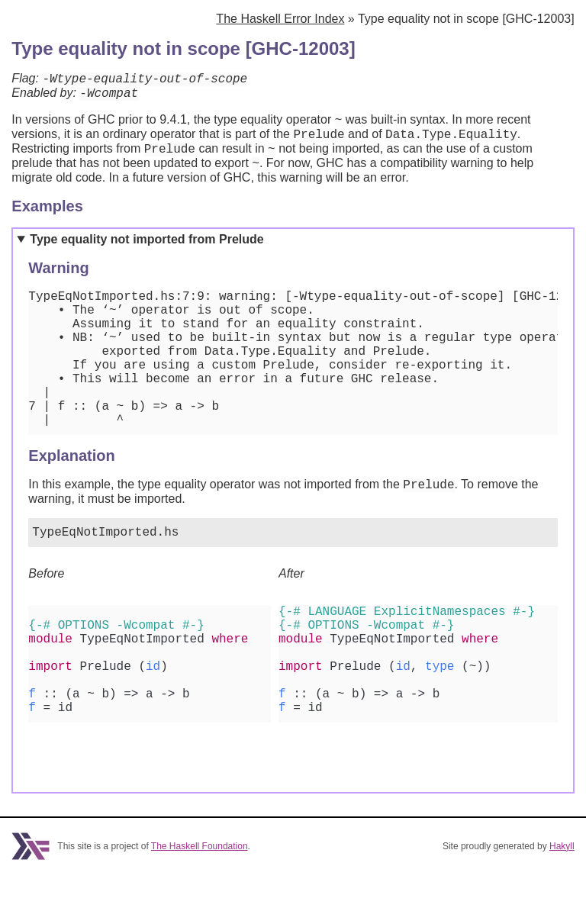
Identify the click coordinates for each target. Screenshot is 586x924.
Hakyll (562, 896)
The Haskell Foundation (200, 896)
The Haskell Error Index (280, 19)
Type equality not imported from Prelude (146, 253)
